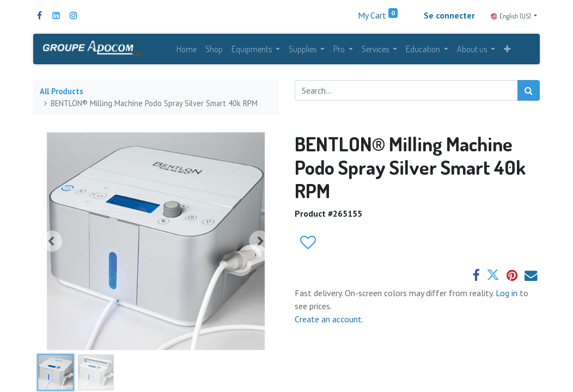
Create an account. (329, 321)
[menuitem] (187, 50)
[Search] (529, 93)
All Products (62, 94)
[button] (507, 50)
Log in (508, 295)
